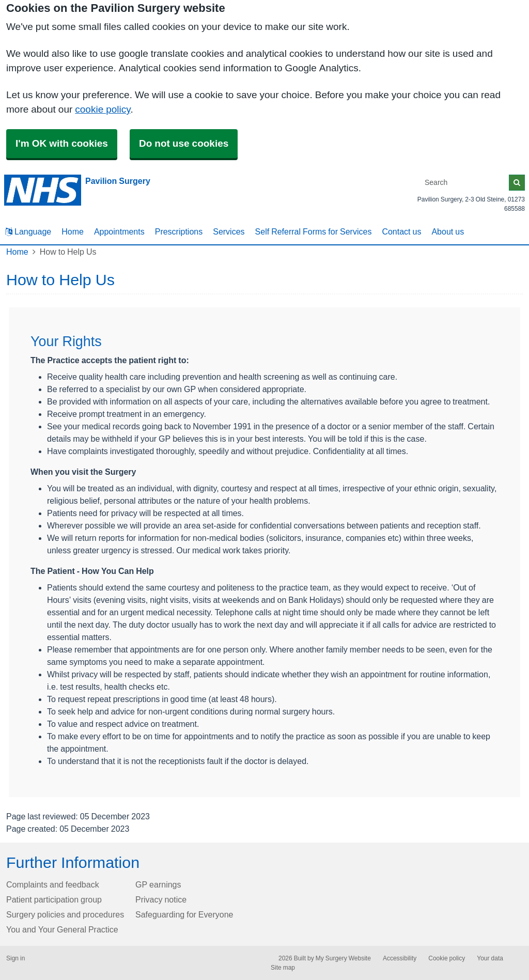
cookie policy (103, 109)
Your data (490, 958)
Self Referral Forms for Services (314, 231)
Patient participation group (54, 899)
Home (73, 231)
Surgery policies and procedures (65, 914)
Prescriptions (179, 231)
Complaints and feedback (53, 884)
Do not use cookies (184, 143)
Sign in (15, 958)
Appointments (119, 231)
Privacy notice (161, 899)
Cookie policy (447, 958)
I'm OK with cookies (62, 143)
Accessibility (400, 958)
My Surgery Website (343, 958)
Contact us (401, 231)
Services (229, 231)
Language (28, 231)
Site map (283, 968)
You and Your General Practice (62, 929)
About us (448, 231)
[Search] (465, 183)
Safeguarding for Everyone (184, 914)
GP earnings (158, 884)
